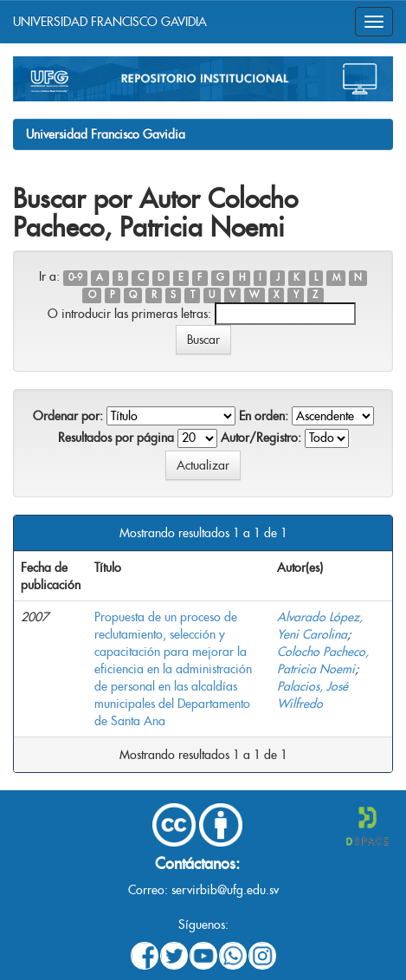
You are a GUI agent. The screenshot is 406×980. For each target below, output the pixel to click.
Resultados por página (116, 438)
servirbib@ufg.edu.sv (225, 890)
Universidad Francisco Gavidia (106, 134)
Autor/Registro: (261, 438)
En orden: (264, 416)
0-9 (75, 278)
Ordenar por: (68, 416)
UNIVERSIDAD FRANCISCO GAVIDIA (110, 22)
